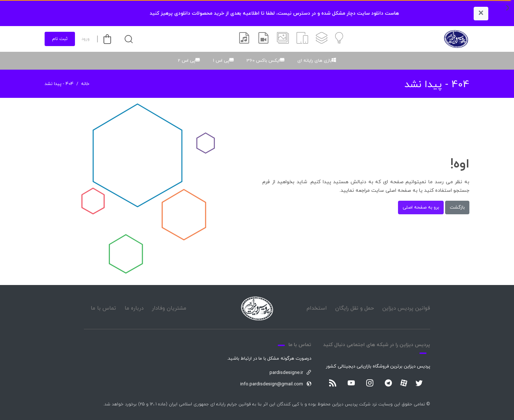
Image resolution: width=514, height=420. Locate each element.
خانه (85, 84)
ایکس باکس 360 (263, 61)
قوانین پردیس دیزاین (406, 308)
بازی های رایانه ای (314, 61)
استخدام (317, 308)
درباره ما (134, 308)
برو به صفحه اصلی (421, 207)
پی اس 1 (221, 61)
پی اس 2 (187, 61)
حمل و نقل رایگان (355, 308)
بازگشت (457, 207)
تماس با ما (103, 308)
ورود (85, 39)
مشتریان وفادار (169, 308)
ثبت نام (60, 39)
